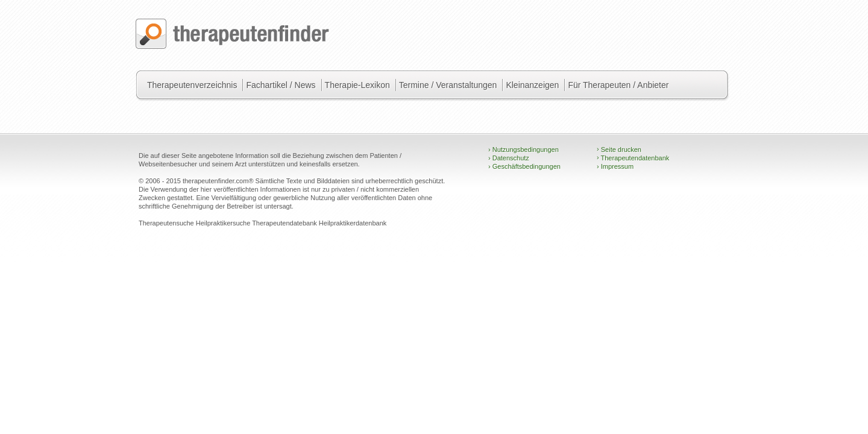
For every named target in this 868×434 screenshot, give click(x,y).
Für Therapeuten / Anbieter (618, 85)
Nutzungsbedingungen (524, 149)
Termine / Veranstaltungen (448, 85)
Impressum (615, 166)
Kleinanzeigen (532, 85)
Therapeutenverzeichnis (192, 85)
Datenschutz (509, 158)
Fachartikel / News (281, 85)
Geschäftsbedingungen (524, 166)
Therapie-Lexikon (357, 85)
